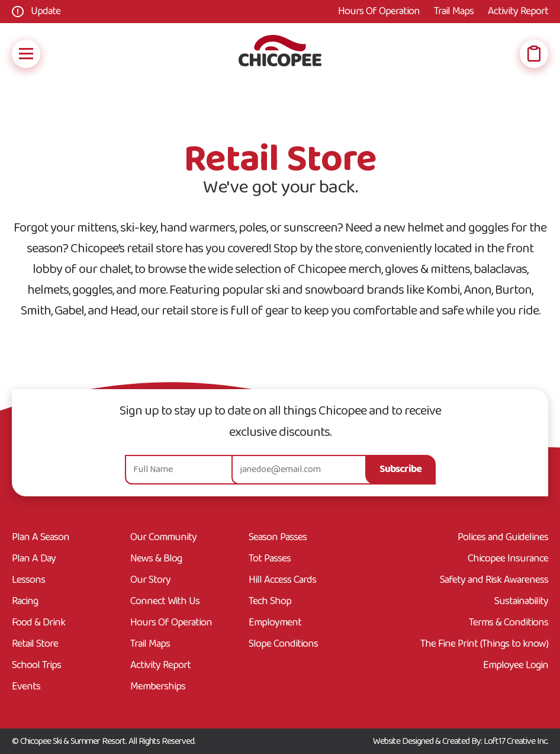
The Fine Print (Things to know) (484, 644)
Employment (275, 623)
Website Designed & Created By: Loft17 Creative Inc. (461, 741)
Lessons (28, 580)
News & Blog (156, 559)
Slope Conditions (283, 644)
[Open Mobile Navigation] (26, 54)
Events (26, 687)
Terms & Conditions (508, 623)
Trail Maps (454, 12)
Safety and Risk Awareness (494, 580)
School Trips (36, 666)
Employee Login (516, 666)
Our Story (150, 580)
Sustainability (521, 602)
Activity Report (518, 12)
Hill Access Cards (282, 580)
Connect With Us (165, 602)
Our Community (163, 538)
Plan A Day (34, 559)
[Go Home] (280, 54)
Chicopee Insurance (508, 559)
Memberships (158, 687)
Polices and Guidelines (503, 538)
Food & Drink (38, 623)
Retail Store (35, 644)
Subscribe (400, 469)
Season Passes (278, 538)
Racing (25, 602)
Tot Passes (270, 559)
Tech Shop (270, 602)
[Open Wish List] (534, 54)
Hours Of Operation (379, 12)
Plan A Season (41, 538)
